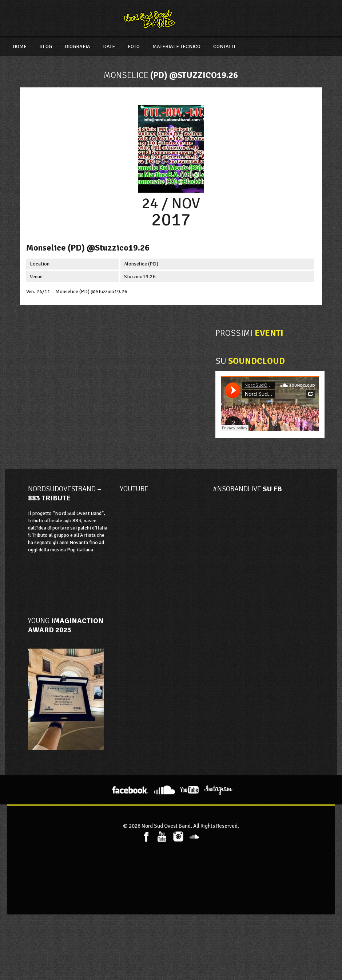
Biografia (77, 46)
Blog (46, 46)
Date (109, 46)
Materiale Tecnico (176, 46)
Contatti (224, 46)
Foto (134, 46)
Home (20, 46)
